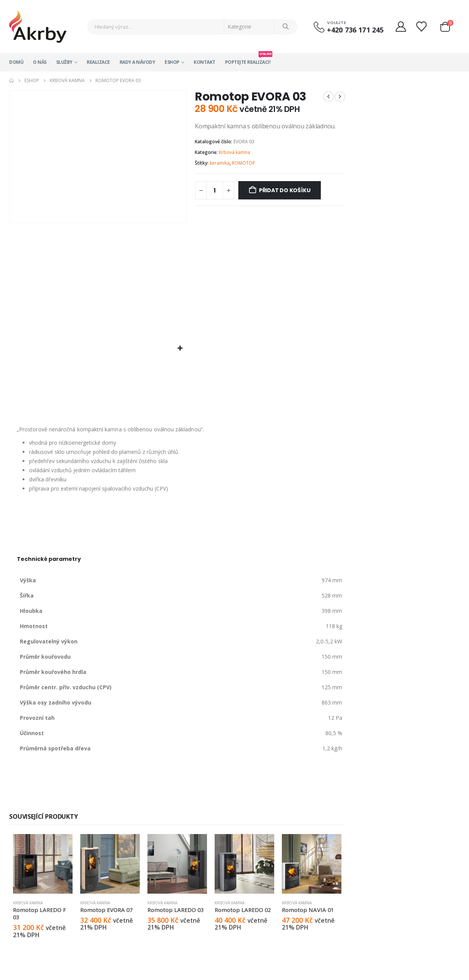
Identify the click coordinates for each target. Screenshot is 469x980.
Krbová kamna (234, 152)
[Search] (286, 27)
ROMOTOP (243, 163)
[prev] (328, 97)
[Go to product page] (43, 864)
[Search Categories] (249, 27)
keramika (220, 163)
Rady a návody (137, 62)
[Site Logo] (38, 27)
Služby (64, 62)
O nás (40, 62)
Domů (16, 62)
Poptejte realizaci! (248, 59)
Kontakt (205, 62)
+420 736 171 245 (355, 30)
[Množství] (215, 190)
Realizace (98, 62)
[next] (340, 97)
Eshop (172, 62)
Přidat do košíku (285, 190)
